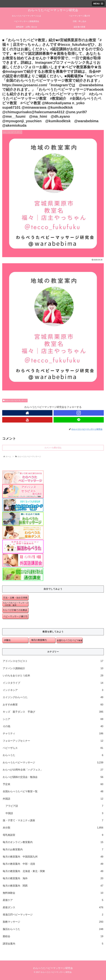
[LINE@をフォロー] (79, 420)
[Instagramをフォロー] (79, 413)
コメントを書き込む (53, 448)
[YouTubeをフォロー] (27, 420)
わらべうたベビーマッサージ (15, 400)
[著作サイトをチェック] (27, 413)
